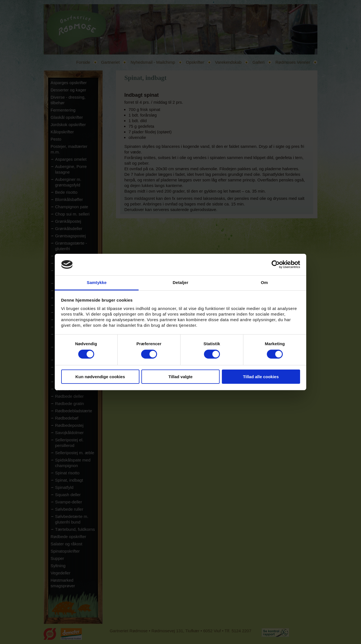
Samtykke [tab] (97, 282)
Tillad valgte (180, 377)
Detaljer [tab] (180, 282)
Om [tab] (264, 282)
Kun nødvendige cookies (100, 377)
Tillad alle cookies (261, 377)
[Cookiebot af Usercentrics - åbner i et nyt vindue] (276, 264)
